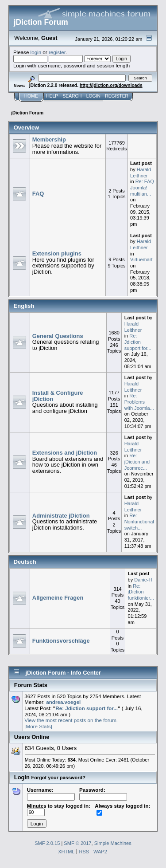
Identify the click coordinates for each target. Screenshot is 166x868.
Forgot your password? (58, 778)
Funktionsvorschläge (61, 641)
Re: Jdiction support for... (138, 342)
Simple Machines (113, 843)
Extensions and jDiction (65, 453)
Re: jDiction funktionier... (141, 592)
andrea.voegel (63, 702)
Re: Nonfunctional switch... (139, 521)
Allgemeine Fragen (58, 598)
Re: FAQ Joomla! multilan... (142, 187)
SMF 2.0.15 (47, 843)
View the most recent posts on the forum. (71, 720)
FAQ (38, 194)
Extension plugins (57, 253)
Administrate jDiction (61, 516)
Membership (49, 139)
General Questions (58, 336)
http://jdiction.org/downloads (111, 85)
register (57, 52)
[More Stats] (38, 726)
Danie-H (143, 580)
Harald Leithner (141, 173)
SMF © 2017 (77, 843)
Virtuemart (141, 259)
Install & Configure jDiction (58, 396)
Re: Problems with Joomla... (139, 402)
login (36, 52)
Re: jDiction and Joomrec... (137, 461)
